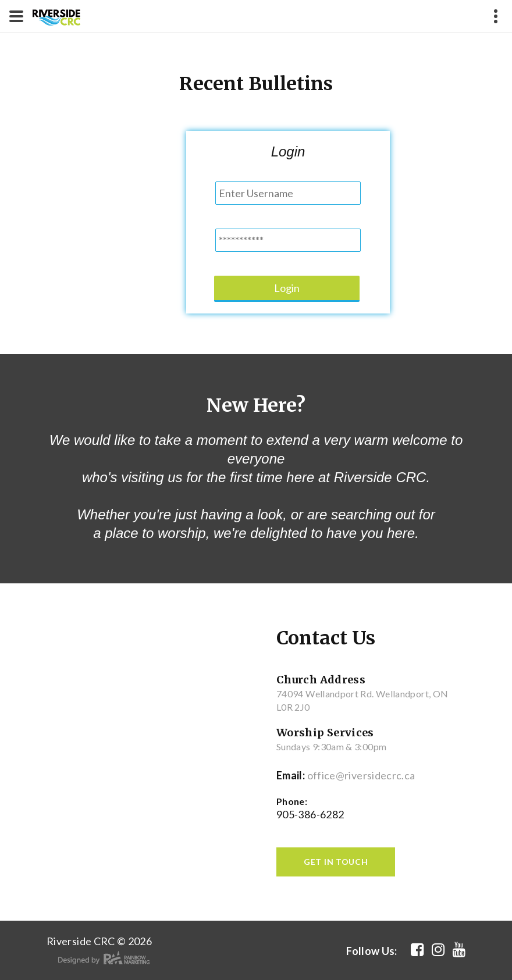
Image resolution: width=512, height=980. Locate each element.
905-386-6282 (310, 815)
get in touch (336, 862)
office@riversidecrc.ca (361, 775)
